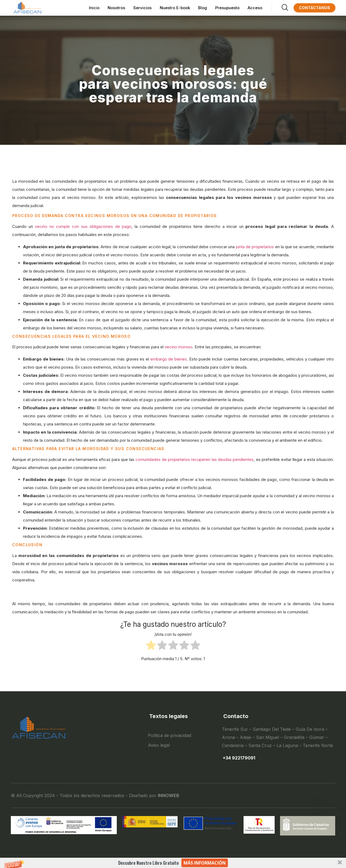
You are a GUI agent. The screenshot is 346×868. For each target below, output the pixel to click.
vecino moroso (179, 347)
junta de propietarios (255, 247)
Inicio (94, 8)
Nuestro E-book (175, 8)
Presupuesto (227, 8)
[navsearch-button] (280, 8)
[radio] (151, 646)
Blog (203, 8)
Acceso (255, 8)
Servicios (142, 8)
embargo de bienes (169, 359)
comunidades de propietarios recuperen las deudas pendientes (194, 459)
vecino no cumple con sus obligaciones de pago (83, 226)
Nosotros (116, 8)
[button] (173, 863)
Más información (205, 863)
